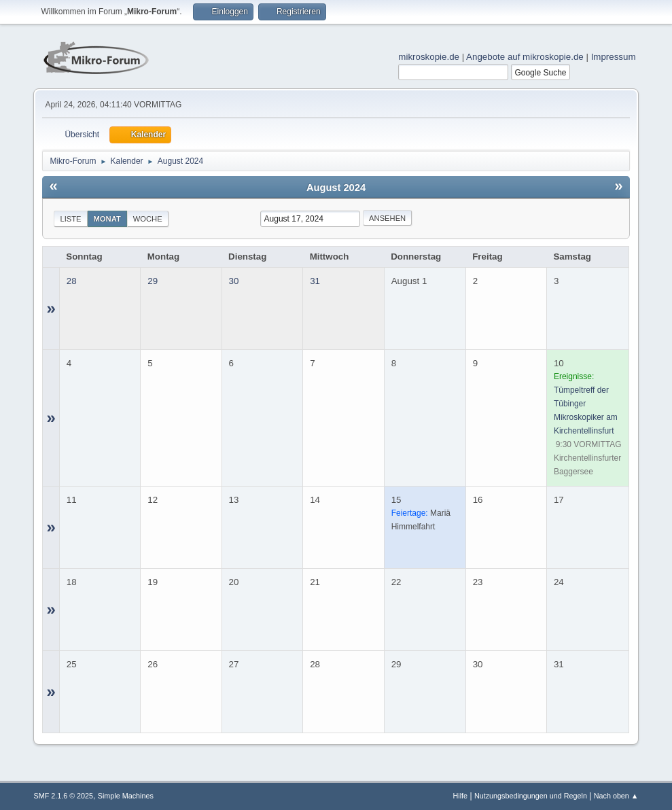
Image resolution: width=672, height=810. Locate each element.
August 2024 (336, 188)
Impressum (614, 57)
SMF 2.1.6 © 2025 (63, 796)
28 (72, 281)
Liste (70, 219)
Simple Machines (126, 796)
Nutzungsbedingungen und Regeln (531, 796)
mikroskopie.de (429, 57)
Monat (107, 219)
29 (153, 281)
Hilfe (461, 796)
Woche (148, 219)
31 (315, 281)
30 (234, 281)
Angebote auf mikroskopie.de (525, 57)
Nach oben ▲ (616, 796)
